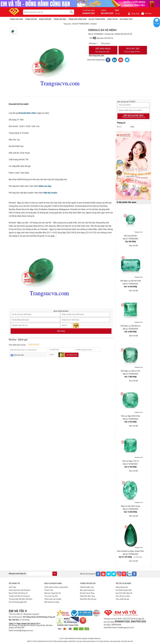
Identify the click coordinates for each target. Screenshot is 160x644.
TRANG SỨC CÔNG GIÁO (78, 19)
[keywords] (45, 12)
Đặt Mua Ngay (103, 50)
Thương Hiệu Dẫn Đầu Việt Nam (21, 599)
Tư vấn (157, 24)
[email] (39, 574)
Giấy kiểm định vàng (87, 596)
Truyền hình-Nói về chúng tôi (19, 596)
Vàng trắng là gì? (122, 587)
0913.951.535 (133, 50)
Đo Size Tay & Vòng (87, 593)
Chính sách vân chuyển (53, 599)
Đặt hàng (61, 331)
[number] (98, 44)
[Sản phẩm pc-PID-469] (133, 166)
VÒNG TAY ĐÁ (112, 19)
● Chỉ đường (25, 620)
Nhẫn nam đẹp (45, 186)
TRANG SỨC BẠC (60, 19)
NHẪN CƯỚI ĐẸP (45, 19)
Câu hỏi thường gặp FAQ (18, 602)
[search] (72, 12)
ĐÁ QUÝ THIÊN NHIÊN (97, 19)
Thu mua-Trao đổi (51, 596)
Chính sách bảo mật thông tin (20, 590)
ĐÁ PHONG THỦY (126, 19)
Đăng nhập (133, 14)
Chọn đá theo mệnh (123, 596)
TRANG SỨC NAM (16, 19)
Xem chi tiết (133, 246)
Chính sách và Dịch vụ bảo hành (56, 587)
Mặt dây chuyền (50, 193)
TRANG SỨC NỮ (31, 19)
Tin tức (118, 14)
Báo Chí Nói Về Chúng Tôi (18, 593)
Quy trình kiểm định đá (124, 593)
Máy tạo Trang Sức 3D (53, 593)
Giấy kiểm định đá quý (88, 599)
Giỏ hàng (146, 13)
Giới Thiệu (12, 587)
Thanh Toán (49, 590)
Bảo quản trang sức (87, 590)
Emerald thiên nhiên (27, 113)
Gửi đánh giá (72, 355)
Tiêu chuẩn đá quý (122, 599)
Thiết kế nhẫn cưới (87, 587)
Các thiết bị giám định (124, 590)
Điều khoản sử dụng (52, 602)
